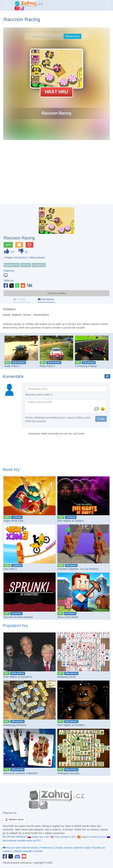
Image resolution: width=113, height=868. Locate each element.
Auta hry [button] (25, 265)
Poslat (101, 419)
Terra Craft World (68, 617)
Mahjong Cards (67, 677)
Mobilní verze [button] (14, 819)
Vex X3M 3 (10, 569)
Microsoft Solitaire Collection (21, 773)
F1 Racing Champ (86, 366)
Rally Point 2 (47, 366)
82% (8, 245)
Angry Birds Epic (14, 521)
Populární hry (15, 626)
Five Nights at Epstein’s (18, 677)
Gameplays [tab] (46, 299)
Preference (47, 848)
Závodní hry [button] (39, 265)
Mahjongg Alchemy (15, 725)
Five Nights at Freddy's (71, 725)
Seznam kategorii (14, 837)
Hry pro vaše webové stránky (21, 848)
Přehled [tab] (19, 299)
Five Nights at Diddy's (70, 521)
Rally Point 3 (12, 366)
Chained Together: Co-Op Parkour (78, 569)
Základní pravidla (23, 851)
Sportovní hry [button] (11, 265)
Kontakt (38, 851)
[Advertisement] (56, 175)
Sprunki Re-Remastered (18, 617)
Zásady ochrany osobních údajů (72, 848)
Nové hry (11, 469)
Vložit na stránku (56, 293)
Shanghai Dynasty (68, 773)
